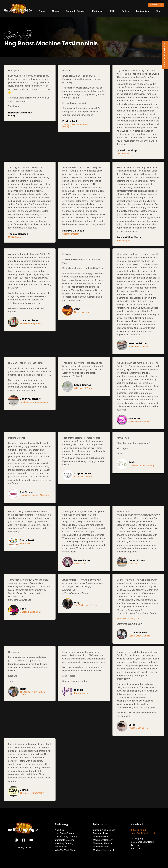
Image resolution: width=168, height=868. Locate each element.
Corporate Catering (76, 11)
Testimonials (142, 11)
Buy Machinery (101, 833)
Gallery (125, 11)
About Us (60, 830)
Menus (55, 11)
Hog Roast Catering (65, 833)
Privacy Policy (24, 848)
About (42, 11)
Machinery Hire (101, 837)
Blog (158, 11)
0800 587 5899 (139, 830)
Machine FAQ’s (101, 847)
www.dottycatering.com (128, 619)
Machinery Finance (103, 843)
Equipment (98, 11)
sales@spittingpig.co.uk (143, 833)
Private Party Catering (66, 837)
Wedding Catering (64, 843)
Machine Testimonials (104, 850)
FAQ (112, 11)
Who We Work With (65, 850)
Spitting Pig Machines (104, 830)
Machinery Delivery (103, 840)
